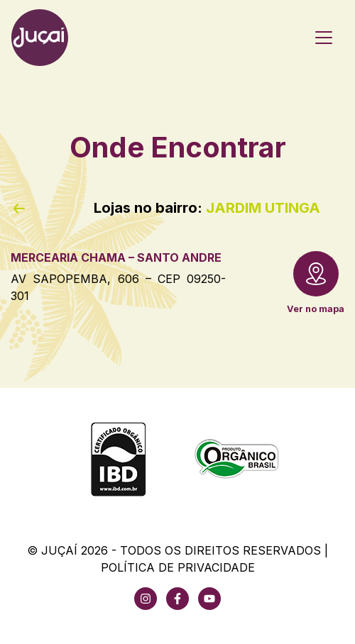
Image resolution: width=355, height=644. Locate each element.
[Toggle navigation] (324, 38)
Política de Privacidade (178, 567)
